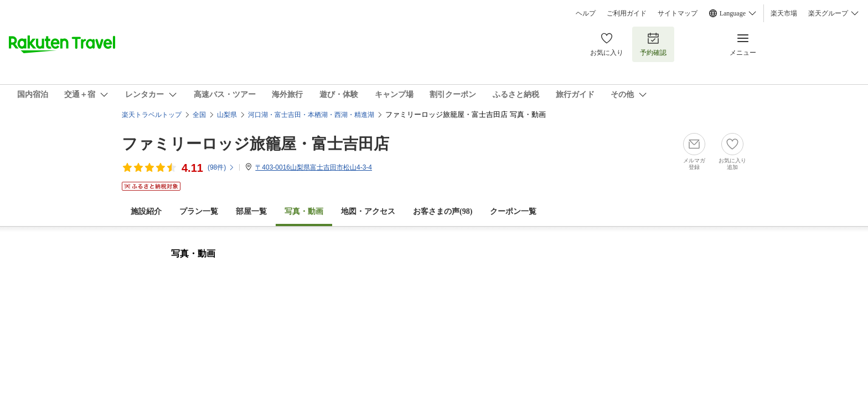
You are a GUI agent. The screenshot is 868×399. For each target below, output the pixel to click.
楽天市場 (784, 13)
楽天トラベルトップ (152, 115)
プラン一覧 (199, 211)
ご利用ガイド (627, 13)
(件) (221, 167)
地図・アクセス (368, 211)
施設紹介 (146, 211)
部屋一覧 (251, 211)
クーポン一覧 (513, 211)
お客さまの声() (443, 211)
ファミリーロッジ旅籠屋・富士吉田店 (255, 144)
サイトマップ (678, 13)
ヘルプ (586, 13)
